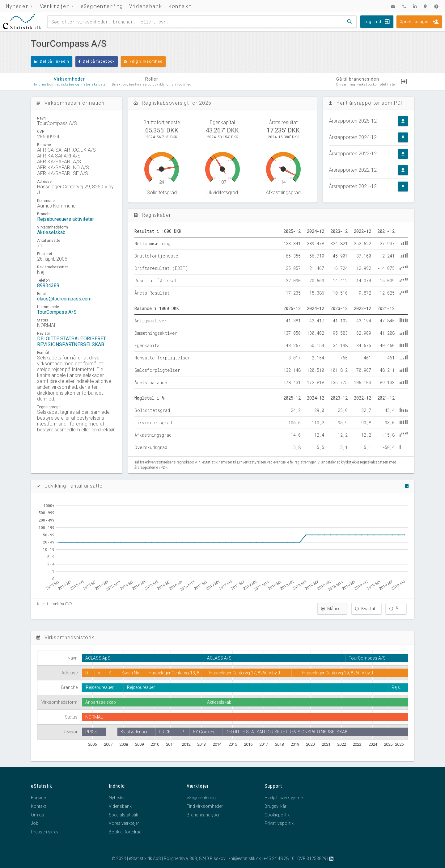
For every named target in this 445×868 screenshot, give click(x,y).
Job (35, 823)
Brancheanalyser (203, 815)
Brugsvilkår (275, 806)
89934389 (48, 285)
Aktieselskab (51, 232)
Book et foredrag (125, 832)
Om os (38, 815)
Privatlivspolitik (279, 823)
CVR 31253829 (312, 858)
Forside (38, 798)
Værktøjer (55, 6)
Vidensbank (146, 6)
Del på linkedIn (52, 61)
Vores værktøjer (124, 823)
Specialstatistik (123, 815)
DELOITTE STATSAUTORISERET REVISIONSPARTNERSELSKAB (72, 342)
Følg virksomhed (143, 61)
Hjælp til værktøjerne (284, 798)
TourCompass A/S (57, 312)
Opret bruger (415, 21)
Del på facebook (97, 61)
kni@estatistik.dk (245, 858)
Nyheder (17, 6)
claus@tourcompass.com (64, 299)
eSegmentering (102, 6)
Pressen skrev (45, 832)
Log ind (372, 21)
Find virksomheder (205, 806)
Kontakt (180, 6)
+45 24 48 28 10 (279, 858)
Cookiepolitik (277, 815)
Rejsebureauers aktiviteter (66, 219)
